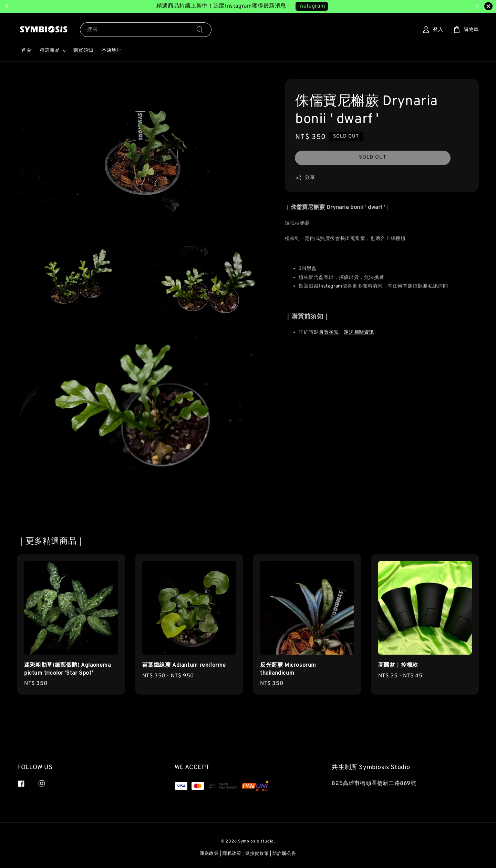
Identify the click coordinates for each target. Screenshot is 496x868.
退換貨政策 (257, 854)
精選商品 (50, 51)
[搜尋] (200, 29)
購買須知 (83, 51)
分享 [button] (305, 178)
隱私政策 (232, 854)
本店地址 (112, 51)
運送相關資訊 (359, 332)
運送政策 (209, 854)
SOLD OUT (373, 157)
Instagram (330, 286)
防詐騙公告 (284, 854)
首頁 (26, 51)
